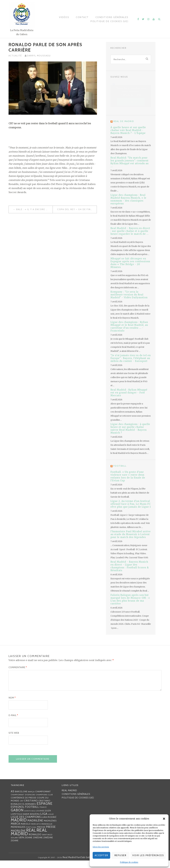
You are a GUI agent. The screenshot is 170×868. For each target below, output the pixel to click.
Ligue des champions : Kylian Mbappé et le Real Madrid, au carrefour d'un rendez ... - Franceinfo (129, 326)
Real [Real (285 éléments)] (31, 838)
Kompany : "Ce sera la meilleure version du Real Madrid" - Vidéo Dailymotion (129, 295)
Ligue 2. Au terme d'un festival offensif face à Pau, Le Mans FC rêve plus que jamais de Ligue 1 (131, 504)
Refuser (121, 855)
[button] (164, 819)
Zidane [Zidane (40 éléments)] (29, 845)
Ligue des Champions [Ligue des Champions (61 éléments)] (26, 824)
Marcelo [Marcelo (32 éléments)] (26, 831)
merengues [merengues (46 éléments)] (18, 834)
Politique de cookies (129, 862)
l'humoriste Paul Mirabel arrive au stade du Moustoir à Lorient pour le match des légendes (131, 534)
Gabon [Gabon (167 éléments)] (17, 817)
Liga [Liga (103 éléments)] (44, 821)
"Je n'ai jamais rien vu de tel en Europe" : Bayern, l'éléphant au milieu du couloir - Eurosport (131, 358)
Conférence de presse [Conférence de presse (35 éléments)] (24, 805)
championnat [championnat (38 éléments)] (43, 799)
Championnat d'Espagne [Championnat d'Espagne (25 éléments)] (23, 802)
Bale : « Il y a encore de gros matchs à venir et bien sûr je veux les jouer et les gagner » (34, 209)
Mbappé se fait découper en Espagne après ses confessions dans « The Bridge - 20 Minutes (130, 263)
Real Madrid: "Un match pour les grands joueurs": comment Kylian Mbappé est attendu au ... (130, 162)
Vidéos (64, 17)
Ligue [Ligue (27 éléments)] (51, 821)
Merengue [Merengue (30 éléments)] (47, 831)
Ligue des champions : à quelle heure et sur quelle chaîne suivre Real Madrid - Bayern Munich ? (130, 428)
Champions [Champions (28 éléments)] (42, 802)
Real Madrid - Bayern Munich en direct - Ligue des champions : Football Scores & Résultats (130, 566)
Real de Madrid (124, 121)
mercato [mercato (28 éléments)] (36, 831)
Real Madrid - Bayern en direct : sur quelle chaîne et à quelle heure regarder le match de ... (130, 231)
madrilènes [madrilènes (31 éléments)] (50, 828)
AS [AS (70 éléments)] (13, 799)
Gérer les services (101, 847)
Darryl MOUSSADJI (39, 56)
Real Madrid (69, 798)
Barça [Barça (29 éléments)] (31, 799)
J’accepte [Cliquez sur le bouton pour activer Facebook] (131, 102)
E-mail (13, 723)
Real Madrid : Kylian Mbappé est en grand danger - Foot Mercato (129, 393)
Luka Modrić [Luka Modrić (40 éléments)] (49, 824)
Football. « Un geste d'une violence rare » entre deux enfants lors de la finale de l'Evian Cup (128, 476)
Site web (14, 740)
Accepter (101, 855)
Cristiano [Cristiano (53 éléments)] (31, 808)
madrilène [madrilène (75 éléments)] (35, 828)
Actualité (15, 56)
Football (120, 466)
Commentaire (18, 667)
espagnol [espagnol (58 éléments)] (18, 814)
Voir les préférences (148, 855)
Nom (12, 705)
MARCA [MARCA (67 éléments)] (15, 831)
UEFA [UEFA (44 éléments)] (21, 845)
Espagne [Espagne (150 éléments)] (45, 811)
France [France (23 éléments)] (43, 815)
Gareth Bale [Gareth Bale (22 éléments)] (30, 818)
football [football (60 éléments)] (32, 814)
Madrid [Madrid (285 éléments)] (19, 827)
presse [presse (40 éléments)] (41, 834)
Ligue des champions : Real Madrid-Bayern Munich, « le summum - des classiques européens (128, 199)
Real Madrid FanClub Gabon (78, 865)
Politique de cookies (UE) (110, 21)
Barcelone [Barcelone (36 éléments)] (21, 799)
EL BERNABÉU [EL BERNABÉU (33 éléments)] (29, 811)
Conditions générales (112, 17)
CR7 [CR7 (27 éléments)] (22, 808)
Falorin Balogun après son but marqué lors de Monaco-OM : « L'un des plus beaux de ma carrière (130, 599)
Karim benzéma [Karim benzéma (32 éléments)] (31, 821)
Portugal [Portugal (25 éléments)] (31, 834)
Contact (82, 17)
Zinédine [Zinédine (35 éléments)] (38, 845)
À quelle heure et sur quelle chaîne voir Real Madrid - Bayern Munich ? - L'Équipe (128, 130)
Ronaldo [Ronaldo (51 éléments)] (35, 842)
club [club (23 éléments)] (50, 802)
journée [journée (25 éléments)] (40, 818)
